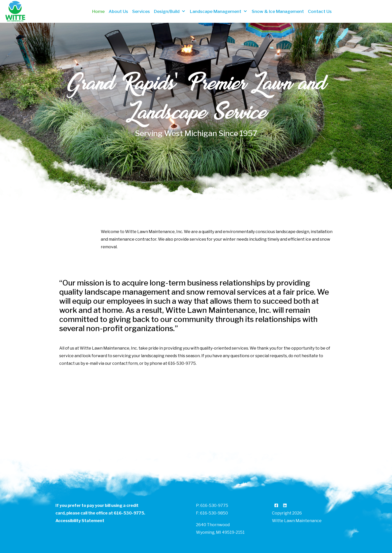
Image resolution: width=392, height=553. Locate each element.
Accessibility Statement (80, 521)
